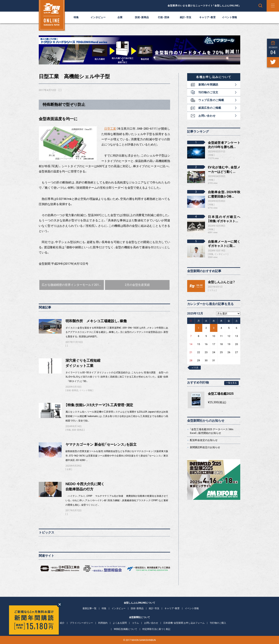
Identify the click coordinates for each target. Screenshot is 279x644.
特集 (76, 17)
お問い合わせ (207, 116)
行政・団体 (164, 17)
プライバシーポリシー (81, 623)
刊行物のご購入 (218, 623)
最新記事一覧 (90, 608)
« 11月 (195, 368)
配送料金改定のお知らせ (204, 440)
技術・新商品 (142, 17)
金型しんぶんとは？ (222, 282)
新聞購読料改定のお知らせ (205, 447)
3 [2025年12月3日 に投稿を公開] (214, 328)
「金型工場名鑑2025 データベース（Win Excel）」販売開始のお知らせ (212, 431)
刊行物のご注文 (208, 92)
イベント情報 (229, 17)
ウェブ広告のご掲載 (211, 100)
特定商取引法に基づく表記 (156, 629)
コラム (212, 290)
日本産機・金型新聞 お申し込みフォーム (184, 623)
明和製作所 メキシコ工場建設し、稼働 (96, 321)
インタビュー (98, 17)
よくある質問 (120, 623)
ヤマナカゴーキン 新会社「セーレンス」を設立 (101, 444)
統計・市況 (186, 17)
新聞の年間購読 (208, 85)
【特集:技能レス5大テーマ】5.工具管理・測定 (99, 405)
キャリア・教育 (207, 17)
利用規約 (103, 623)
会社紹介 (60, 623)
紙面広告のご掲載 (210, 108)
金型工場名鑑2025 (221, 394)
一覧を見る (231, 383)
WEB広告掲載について (126, 629)
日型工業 (110, 129)
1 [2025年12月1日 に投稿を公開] (198, 328)
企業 (120, 17)
